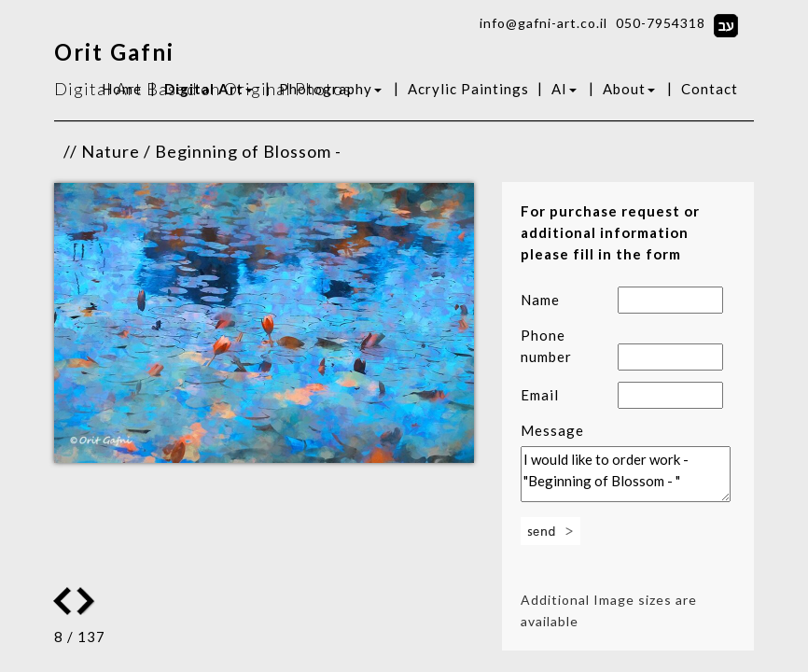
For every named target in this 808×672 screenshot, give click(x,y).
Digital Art (209, 89)
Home (122, 89)
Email (540, 395)
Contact (710, 89)
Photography (330, 89)
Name (540, 300)
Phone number (546, 346)
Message (552, 430)
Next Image (63, 601)
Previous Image (88, 601)
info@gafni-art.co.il (543, 23)
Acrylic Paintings (468, 89)
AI (564, 89)
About (629, 89)
